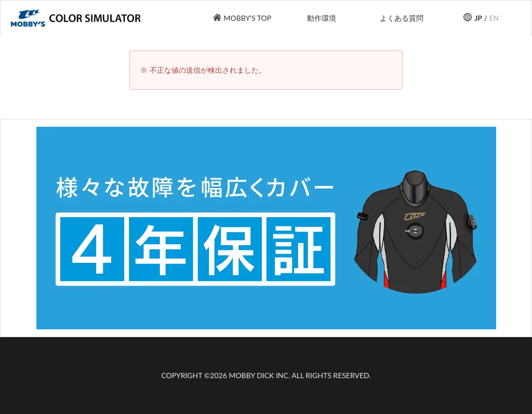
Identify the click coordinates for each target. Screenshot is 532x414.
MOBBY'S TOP (248, 18)
